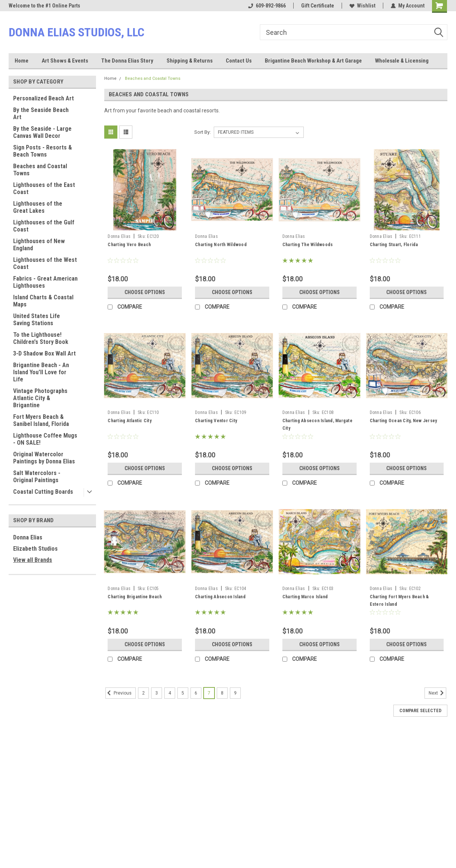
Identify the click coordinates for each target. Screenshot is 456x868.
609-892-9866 (267, 6)
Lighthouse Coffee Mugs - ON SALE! (45, 439)
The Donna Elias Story (127, 61)
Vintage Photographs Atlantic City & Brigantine (40, 398)
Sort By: (202, 132)
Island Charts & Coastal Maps (43, 301)
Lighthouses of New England (39, 245)
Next (437, 693)
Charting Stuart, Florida (394, 245)
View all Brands (33, 560)
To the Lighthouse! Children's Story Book (41, 338)
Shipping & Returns (190, 61)
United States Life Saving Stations (37, 320)
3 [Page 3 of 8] (157, 693)
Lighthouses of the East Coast (44, 188)
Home (22, 61)
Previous (118, 693)
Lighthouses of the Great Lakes (38, 207)
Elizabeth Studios (35, 549)
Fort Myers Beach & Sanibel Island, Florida (41, 420)
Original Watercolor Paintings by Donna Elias (44, 458)
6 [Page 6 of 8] (196, 693)
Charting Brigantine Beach (135, 597)
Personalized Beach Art (43, 98)
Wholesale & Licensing (402, 61)
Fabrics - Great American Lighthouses (45, 282)
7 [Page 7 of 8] (209, 693)
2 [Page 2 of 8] (143, 693)
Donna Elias (28, 537)
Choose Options (145, 292)
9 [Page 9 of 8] (235, 693)
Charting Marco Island (305, 597)
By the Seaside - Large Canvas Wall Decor (42, 132)
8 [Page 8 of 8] (222, 693)
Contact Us (239, 61)
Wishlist (362, 6)
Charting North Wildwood (221, 245)
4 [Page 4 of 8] (170, 693)
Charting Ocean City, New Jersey (403, 421)
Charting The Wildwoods (308, 245)
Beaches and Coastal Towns (40, 170)
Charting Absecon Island (220, 597)
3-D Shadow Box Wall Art (44, 353)
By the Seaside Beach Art (41, 114)
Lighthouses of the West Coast (45, 263)
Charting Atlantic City (130, 421)
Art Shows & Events (65, 61)
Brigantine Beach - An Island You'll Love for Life (41, 372)
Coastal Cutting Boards (43, 492)
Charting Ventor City (216, 421)
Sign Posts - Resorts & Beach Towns (43, 151)
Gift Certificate (318, 6)
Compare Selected (420, 711)
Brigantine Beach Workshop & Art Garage (313, 61)
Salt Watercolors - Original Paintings (37, 477)
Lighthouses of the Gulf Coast (44, 226)
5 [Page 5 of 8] (183, 693)
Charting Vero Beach (129, 245)
